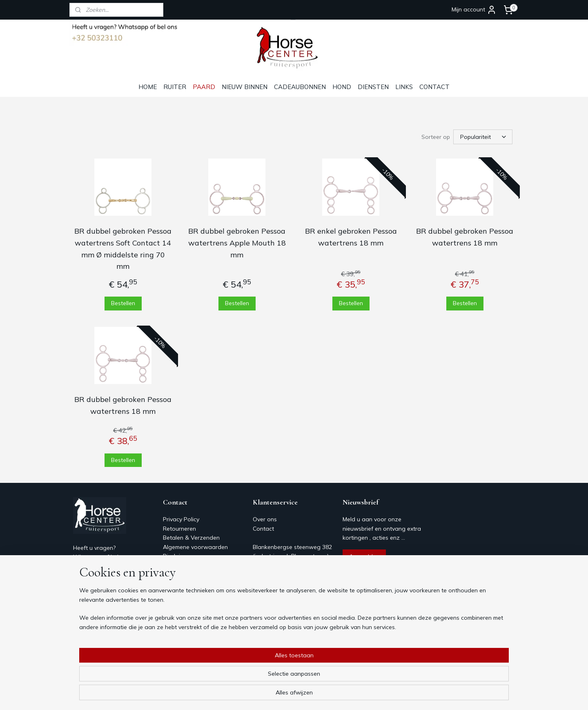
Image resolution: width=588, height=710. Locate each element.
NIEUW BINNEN (245, 87)
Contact (174, 565)
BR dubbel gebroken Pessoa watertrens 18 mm (465, 237)
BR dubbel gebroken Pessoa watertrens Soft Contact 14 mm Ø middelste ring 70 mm (123, 249)
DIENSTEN (373, 87)
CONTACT (434, 87)
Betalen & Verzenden (191, 538)
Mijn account (474, 10)
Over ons (175, 574)
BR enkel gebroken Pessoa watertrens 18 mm (351, 237)
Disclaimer (176, 556)
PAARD (204, 87)
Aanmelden (364, 556)
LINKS (404, 87)
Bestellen (123, 303)
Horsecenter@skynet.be (105, 594)
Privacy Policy (181, 519)
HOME (148, 87)
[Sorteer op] (483, 137)
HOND (342, 87)
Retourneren (179, 529)
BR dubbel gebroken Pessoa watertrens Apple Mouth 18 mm (237, 243)
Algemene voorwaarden (195, 547)
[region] (240, 678)
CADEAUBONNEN (300, 87)
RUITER (175, 87)
